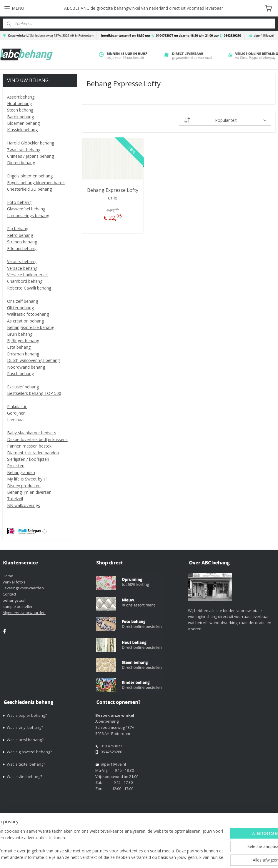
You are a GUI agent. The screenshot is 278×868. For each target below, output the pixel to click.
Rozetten (16, 466)
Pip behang (18, 228)
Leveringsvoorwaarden (23, 588)
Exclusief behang (23, 387)
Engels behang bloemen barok (36, 183)
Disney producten (24, 486)
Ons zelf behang (23, 301)
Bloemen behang (23, 123)
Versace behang (22, 268)
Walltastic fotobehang (28, 314)
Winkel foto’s (14, 582)
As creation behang (25, 321)
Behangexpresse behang (31, 327)
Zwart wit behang (24, 150)
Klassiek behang (22, 130)
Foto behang (19, 202)
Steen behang (20, 110)
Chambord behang (25, 281)
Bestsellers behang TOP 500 (34, 393)
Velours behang (22, 261)
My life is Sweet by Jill (27, 479)
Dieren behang (21, 163)
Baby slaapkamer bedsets (32, 433)
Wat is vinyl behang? (25, 727)
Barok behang (20, 117)
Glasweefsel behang (26, 209)
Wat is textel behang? (26, 764)
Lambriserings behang (28, 216)
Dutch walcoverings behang (33, 360)
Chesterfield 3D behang (29, 189)
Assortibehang (21, 97)
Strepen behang (22, 242)
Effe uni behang (22, 248)
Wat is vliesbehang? (24, 776)
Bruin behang (20, 334)
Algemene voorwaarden (24, 613)
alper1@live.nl (113, 764)
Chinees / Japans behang (30, 156)
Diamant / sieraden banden (33, 453)
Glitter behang (20, 308)
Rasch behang (20, 374)
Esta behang (19, 347)
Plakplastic (17, 406)
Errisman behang (23, 354)
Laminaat (16, 420)
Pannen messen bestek (29, 446)
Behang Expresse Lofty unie (113, 194)
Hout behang (19, 103)
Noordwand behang (26, 367)
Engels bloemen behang (30, 176)
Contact (9, 594)
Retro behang (20, 235)
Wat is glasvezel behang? (29, 752)
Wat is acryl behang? (25, 740)
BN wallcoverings (24, 505)
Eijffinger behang (23, 341)
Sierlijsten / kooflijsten (28, 459)
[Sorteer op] (225, 120)
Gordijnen (16, 413)
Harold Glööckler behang (31, 143)
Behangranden (21, 472)
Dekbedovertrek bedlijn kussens (37, 439)
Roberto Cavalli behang (29, 288)
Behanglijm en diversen (29, 492)
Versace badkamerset (28, 275)
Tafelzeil (15, 499)
